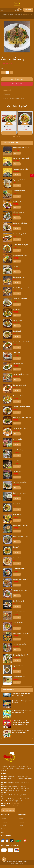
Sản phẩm (4, 825)
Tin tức (3, 829)
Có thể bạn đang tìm (10, 143)
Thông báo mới (8, 690)
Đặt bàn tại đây (17, 84)
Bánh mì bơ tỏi (18, 396)
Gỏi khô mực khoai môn (21, 525)
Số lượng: (4, 69)
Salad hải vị (17, 201)
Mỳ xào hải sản (18, 666)
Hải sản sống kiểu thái (20, 234)
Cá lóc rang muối (19, 277)
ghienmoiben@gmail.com (13, 806)
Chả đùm (16, 266)
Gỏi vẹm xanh (17, 320)
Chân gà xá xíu (18, 623)
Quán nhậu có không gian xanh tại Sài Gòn (21, 702)
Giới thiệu (4, 822)
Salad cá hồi (17, 309)
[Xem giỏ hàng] (18, 10)
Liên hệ (3, 832)
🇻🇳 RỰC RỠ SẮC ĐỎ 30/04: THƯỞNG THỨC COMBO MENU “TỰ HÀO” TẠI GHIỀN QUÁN (21, 723)
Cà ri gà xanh (17, 471)
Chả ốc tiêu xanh (18, 601)
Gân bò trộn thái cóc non (21, 633)
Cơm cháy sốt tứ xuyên (21, 374)
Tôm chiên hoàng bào (20, 428)
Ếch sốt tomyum (18, 363)
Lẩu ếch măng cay (19, 450)
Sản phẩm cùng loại (17, 106)
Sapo (21, 864)
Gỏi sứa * (16, 547)
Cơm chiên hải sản (19, 677)
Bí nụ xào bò (17, 515)
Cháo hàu (16, 461)
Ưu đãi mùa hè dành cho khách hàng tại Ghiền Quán (21, 712)
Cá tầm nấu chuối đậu (20, 482)
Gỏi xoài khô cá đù (9, 127)
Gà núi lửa (16, 353)
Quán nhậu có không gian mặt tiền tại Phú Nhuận (21, 695)
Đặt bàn (28, 10)
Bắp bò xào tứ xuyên (20, 385)
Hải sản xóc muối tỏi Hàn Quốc (21, 342)
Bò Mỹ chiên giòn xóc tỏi (21, 147)
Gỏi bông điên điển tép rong (21, 579)
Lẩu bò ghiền (17, 439)
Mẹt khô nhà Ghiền (19, 644)
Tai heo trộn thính (19, 191)
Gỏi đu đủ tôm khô (19, 558)
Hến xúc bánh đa (19, 212)
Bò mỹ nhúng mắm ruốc (21, 158)
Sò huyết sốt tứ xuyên (20, 245)
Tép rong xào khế (19, 180)
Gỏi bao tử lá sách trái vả (21, 407)
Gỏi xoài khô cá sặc (19, 504)
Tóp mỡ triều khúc (19, 612)
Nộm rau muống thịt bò (21, 536)
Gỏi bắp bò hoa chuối (20, 590)
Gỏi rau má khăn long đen (22, 417)
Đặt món (17, 153)
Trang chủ (4, 819)
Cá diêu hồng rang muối (21, 288)
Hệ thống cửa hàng (8, 810)
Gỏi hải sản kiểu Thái (20, 223)
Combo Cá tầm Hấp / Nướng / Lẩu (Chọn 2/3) (21, 655)
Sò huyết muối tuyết (20, 255)
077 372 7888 (15, 803)
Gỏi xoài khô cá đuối (25, 127)
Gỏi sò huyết (17, 331)
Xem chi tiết (9, 133)
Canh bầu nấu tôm (19, 493)
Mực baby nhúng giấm (20, 169)
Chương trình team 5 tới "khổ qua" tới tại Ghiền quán (21, 732)
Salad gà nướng (18, 569)
